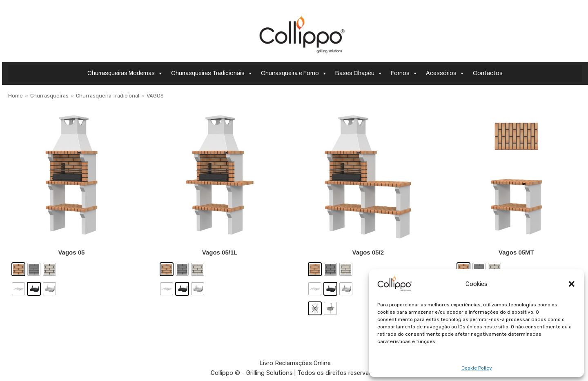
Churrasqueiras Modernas (125, 73)
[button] (572, 284)
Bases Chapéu (359, 73)
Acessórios (445, 73)
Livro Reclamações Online (295, 363)
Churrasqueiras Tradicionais (212, 73)
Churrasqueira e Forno (294, 73)
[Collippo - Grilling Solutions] (302, 34)
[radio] (18, 269)
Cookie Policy (477, 368)
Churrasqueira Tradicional (108, 96)
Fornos (404, 73)
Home (16, 96)
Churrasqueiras (49, 96)
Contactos (488, 73)
